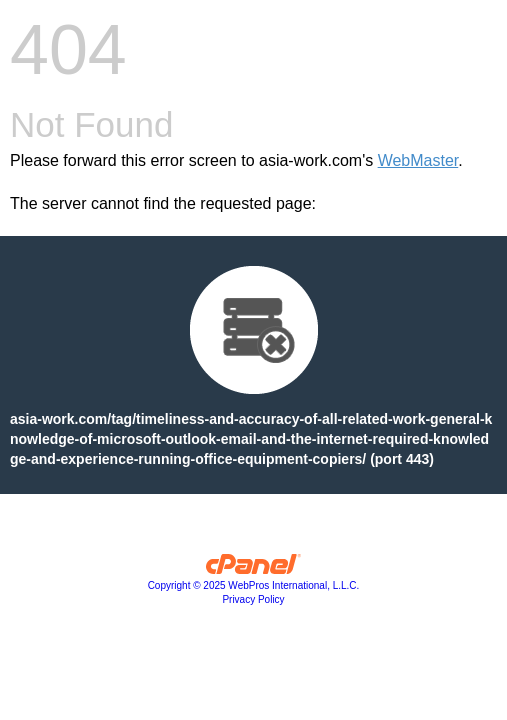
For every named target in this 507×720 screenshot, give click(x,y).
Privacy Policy (253, 599)
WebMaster (418, 160)
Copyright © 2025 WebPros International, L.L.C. (254, 585)
